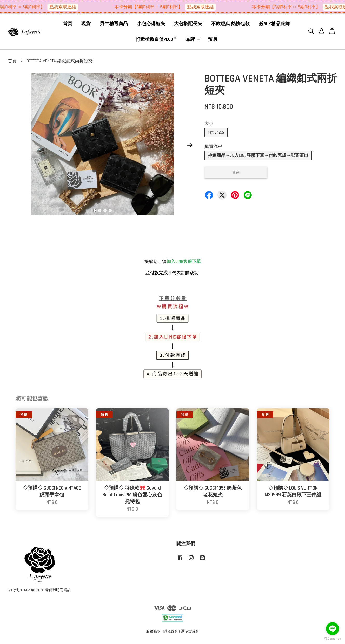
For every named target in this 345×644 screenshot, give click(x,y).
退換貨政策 (190, 633)
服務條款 (153, 633)
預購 (213, 40)
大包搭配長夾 (188, 25)
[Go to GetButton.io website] (333, 639)
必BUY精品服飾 (274, 25)
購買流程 (213, 148)
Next (190, 147)
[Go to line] (333, 629)
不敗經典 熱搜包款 (230, 25)
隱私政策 (171, 633)
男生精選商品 (114, 25)
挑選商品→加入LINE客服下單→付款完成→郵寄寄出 (258, 157)
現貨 (86, 25)
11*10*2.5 (216, 134)
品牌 (193, 40)
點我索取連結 (67, 7)
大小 (209, 125)
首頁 (68, 25)
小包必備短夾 (151, 25)
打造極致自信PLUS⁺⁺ (156, 40)
